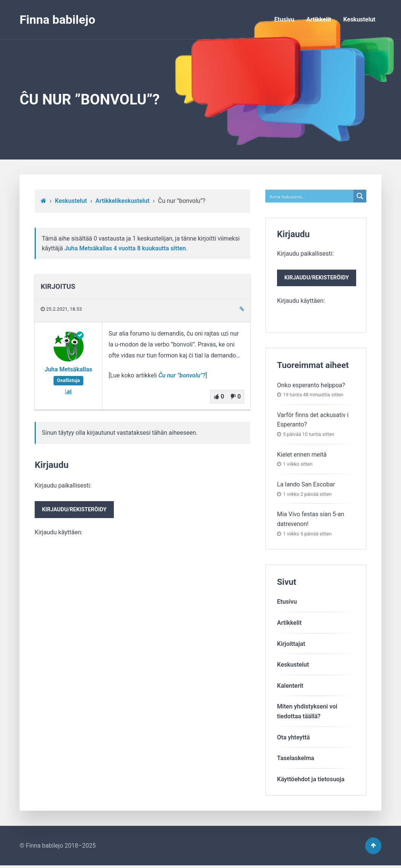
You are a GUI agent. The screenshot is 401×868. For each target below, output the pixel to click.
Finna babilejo (57, 20)
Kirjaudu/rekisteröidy (75, 510)
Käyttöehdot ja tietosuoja (311, 780)
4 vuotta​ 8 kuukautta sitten (150, 248)
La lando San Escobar (306, 485)
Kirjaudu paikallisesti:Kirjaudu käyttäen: (75, 509)
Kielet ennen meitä (302, 455)
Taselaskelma (296, 759)
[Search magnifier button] (360, 196)
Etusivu (284, 19)
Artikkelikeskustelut (122, 201)
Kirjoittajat (291, 645)
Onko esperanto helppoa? (311, 386)
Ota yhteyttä (293, 738)
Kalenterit (290, 686)
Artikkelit (319, 19)
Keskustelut (359, 19)
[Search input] (310, 196)
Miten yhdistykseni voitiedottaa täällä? (307, 712)
